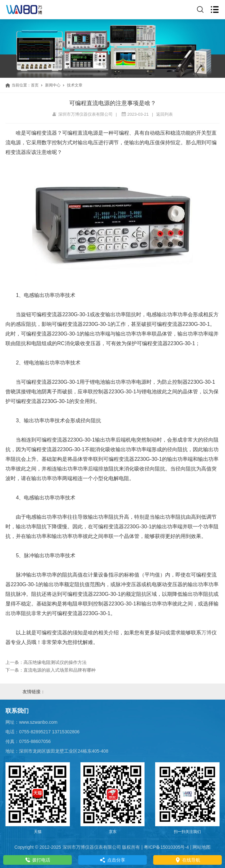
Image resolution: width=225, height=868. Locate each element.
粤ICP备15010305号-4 (166, 847)
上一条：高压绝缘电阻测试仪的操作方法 (46, 662)
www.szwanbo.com (38, 722)
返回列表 (164, 114)
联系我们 (17, 711)
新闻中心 (53, 85)
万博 (206, 633)
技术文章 (75, 85)
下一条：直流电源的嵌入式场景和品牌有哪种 (51, 670)
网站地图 (202, 847)
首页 (35, 85)
